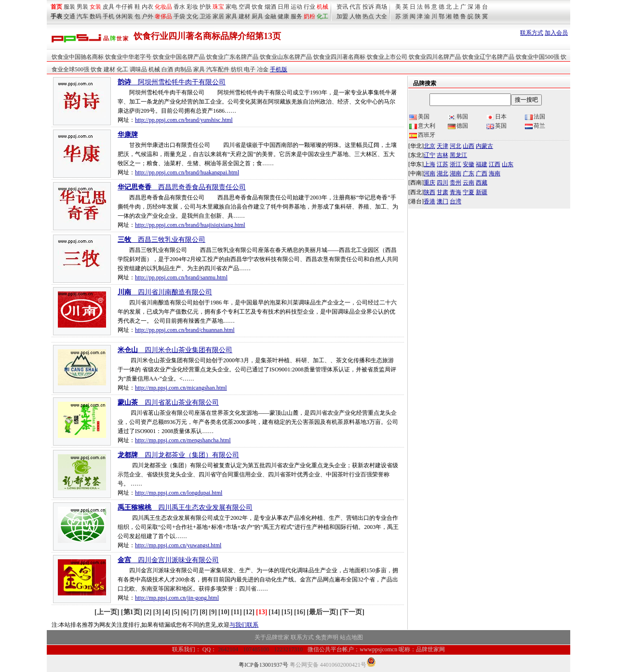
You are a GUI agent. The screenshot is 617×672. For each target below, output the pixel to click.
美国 (419, 117)
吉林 (443, 155)
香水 (179, 7)
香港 (429, 201)
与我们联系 (244, 625)
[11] (236, 612)
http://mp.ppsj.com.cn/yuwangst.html (178, 545)
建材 (244, 16)
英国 (496, 126)
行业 (309, 7)
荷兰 (535, 126)
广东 (469, 173)
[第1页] (132, 612)
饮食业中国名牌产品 (179, 57)
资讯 (342, 7)
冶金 (263, 69)
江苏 (443, 164)
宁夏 (469, 192)
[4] (166, 612)
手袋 (179, 16)
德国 (458, 126)
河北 (456, 146)
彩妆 (192, 7)
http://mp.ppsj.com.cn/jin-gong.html (177, 598)
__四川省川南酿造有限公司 (165, 292)
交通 (69, 16)
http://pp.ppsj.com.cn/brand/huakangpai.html (187, 172)
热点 (368, 16)
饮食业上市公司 (387, 57)
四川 (443, 183)
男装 (82, 7)
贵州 (456, 183)
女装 (95, 7)
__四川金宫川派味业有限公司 (168, 560)
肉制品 (183, 69)
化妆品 (163, 7)
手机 (108, 16)
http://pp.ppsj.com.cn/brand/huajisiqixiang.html (190, 225)
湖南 (456, 173)
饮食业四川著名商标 (339, 57)
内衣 (148, 7)
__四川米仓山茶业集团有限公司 (175, 350)
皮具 (108, 7)
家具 (231, 16)
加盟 (342, 16)
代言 (355, 7)
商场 (381, 7)
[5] (175, 612)
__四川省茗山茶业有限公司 (168, 402)
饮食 (257, 7)
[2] (148, 612)
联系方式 (532, 33)
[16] (300, 612)
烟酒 (270, 7)
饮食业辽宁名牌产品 (488, 57)
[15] (287, 612)
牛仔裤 (124, 7)
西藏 (482, 183)
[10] (224, 612)
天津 (443, 146)
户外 (148, 16)
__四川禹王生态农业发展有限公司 (185, 507)
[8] (203, 612)
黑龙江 (458, 155)
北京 (429, 146)
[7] (194, 612)
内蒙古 (484, 146)
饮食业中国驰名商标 (78, 57)
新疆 (482, 192)
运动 (296, 7)
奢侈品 (163, 16)
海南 (495, 173)
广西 (482, 173)
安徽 (469, 164)
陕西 (429, 192)
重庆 (429, 183)
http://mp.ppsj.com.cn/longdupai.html (179, 493)
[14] (274, 612)
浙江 (456, 164)
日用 (283, 7)
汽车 (82, 16)
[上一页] (108, 612)
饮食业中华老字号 (128, 57)
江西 (495, 164)
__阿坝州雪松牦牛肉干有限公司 (172, 82)
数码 (95, 16)
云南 (469, 183)
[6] (185, 612)
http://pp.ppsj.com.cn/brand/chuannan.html (185, 330)
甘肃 (443, 192)
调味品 (138, 69)
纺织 (237, 69)
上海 (429, 164)
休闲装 (124, 16)
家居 (218, 16)
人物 (355, 16)
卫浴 (205, 16)
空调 (244, 7)
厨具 (257, 16)
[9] (213, 612)
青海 (456, 192)
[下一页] (352, 612)
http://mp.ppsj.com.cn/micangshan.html (181, 388)
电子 (250, 69)
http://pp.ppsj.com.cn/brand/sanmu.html (181, 277)
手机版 (279, 69)
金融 (270, 16)
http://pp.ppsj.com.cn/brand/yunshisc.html (184, 120)
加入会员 (556, 33)
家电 (231, 7)
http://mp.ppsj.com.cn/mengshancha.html (183, 440)
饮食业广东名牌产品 (232, 57)
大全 (381, 16)
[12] (249, 612)
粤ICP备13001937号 (263, 665)
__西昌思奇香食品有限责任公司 (182, 187)
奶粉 (309, 16)
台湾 (456, 201)
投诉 (368, 7)
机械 (322, 7)
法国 (535, 117)
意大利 (422, 126)
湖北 (443, 173)
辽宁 (429, 155)
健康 (283, 16)
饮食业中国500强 (537, 57)
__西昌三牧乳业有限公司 (161, 240)
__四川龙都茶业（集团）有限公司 (178, 455)
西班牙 (422, 135)
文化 (192, 16)
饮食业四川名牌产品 (435, 57)
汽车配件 (218, 69)
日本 (496, 117)
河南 (429, 173)
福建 (482, 164)
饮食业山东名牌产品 (286, 57)
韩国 (458, 117)
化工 (122, 69)
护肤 (205, 7)
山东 (508, 164)
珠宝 (218, 7)
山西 (469, 146)
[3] (157, 612)
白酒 (167, 69)
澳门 (443, 201)
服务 (296, 16)
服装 (69, 7)
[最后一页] (322, 612)
